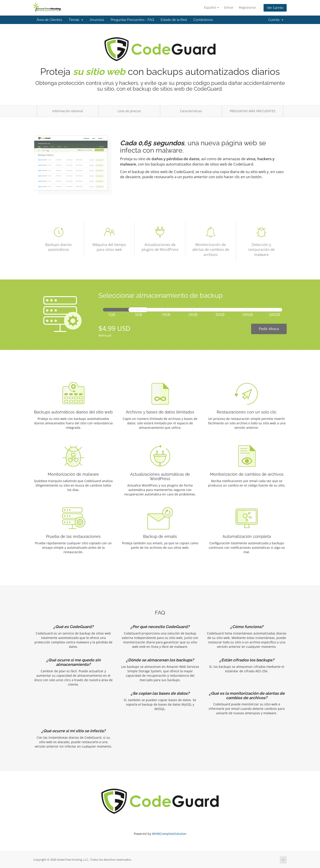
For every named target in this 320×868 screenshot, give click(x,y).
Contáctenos (203, 20)
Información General (68, 111)
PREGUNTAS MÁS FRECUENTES (253, 111)
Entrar (229, 7)
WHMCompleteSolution (169, 834)
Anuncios (97, 20)
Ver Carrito (275, 8)
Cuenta (276, 20)
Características (191, 111)
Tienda (76, 20)
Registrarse (247, 7)
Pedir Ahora (269, 329)
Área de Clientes (49, 20)
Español (211, 7)
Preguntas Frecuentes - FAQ (132, 20)
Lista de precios (129, 111)
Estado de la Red (174, 20)
